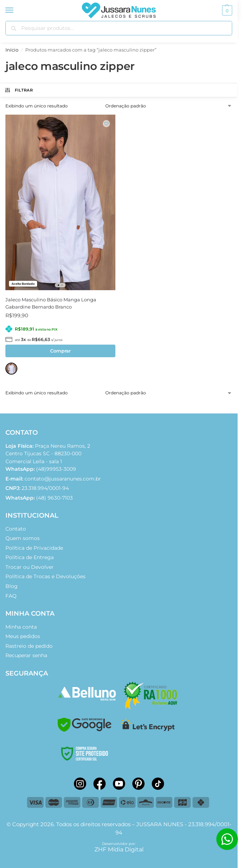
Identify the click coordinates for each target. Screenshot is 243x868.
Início (12, 50)
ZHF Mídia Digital (119, 849)
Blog (12, 586)
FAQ (11, 596)
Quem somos (23, 538)
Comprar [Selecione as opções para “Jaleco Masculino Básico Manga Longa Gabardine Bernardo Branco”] (60, 351)
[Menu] (16, 10)
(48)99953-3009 (41, 469)
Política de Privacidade (34, 548)
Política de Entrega (30, 557)
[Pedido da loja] (169, 106)
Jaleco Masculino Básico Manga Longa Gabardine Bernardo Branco (51, 303)
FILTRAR (19, 90)
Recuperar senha (26, 655)
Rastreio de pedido (29, 646)
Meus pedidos (23, 636)
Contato (16, 529)
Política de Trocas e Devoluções (45, 576)
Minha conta (21, 627)
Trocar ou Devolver (30, 567)
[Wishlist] (106, 124)
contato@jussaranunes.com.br (63, 479)
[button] (226, 10)
